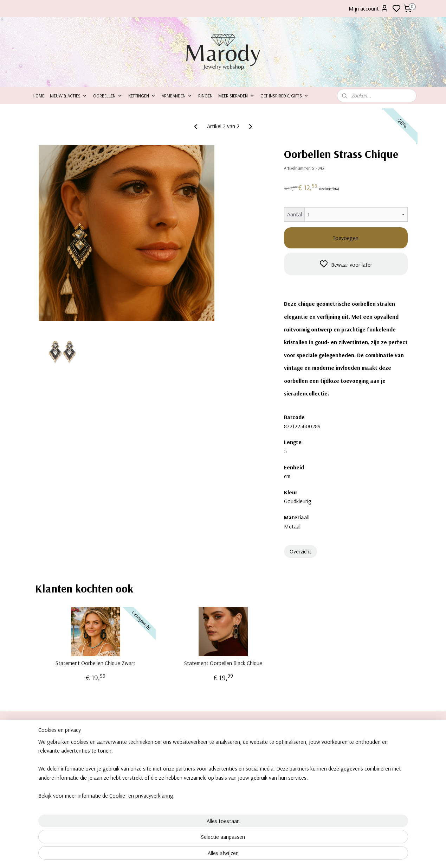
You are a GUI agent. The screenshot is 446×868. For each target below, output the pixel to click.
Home (38, 96)
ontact (42, 751)
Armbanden (177, 96)
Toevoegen (346, 238)
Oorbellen (108, 96)
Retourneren (45, 767)
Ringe (348, 767)
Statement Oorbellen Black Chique (223, 663)
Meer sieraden (237, 96)
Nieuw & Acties (69, 96)
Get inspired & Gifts (285, 96)
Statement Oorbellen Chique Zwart (95, 663)
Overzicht (300, 551)
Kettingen (142, 96)
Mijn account (369, 8)
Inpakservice (45, 759)
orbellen (354, 743)
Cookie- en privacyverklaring (133, 855)
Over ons (42, 743)
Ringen (205, 96)
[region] (177, 828)
